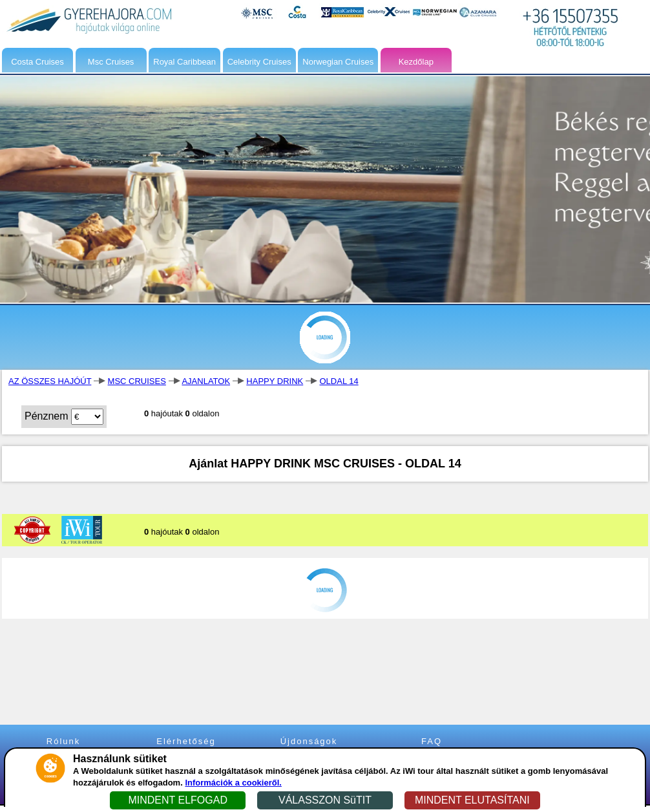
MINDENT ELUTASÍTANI (472, 800)
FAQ (432, 741)
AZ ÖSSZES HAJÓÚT (50, 381)
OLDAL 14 (339, 381)
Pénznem (47, 416)
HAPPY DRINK (275, 381)
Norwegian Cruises (338, 62)
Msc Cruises (111, 62)
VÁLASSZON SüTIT (325, 800)
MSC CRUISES (137, 381)
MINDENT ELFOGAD (178, 800)
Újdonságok (309, 741)
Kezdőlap (416, 62)
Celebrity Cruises (259, 62)
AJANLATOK (206, 381)
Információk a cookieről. (233, 783)
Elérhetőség (186, 741)
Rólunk (63, 741)
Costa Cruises (37, 62)
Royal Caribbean (184, 62)
